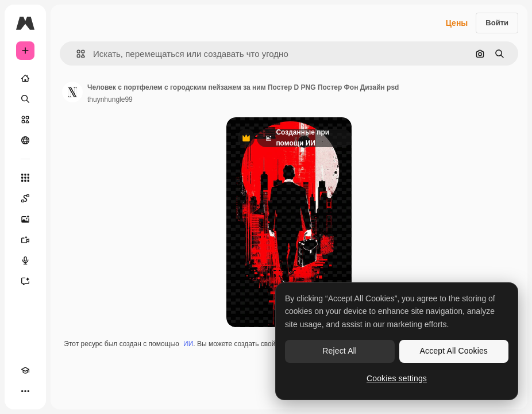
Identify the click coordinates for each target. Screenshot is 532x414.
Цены (457, 23)
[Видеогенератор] (25, 240)
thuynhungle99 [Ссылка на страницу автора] (110, 99)
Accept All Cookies (454, 351)
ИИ (188, 344)
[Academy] (25, 370)
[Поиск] (25, 99)
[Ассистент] (25, 281)
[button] (76, 54)
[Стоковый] (25, 120)
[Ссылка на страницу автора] (72, 92)
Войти (497, 23)
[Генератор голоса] (25, 260)
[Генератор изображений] (25, 219)
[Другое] (25, 391)
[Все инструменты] (25, 178)
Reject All (340, 351)
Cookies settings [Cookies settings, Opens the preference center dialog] (397, 378)
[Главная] (25, 78)
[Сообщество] (25, 140)
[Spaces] (25, 198)
